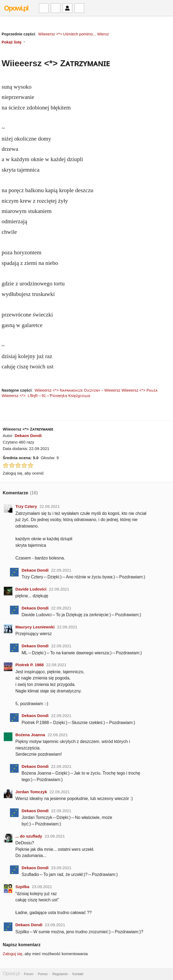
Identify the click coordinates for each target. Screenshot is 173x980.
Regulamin (60, 974)
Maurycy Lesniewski (35, 627)
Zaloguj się (13, 954)
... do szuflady (29, 836)
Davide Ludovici (31, 589)
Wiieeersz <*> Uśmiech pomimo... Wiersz (73, 34)
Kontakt (78, 974)
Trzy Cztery (26, 506)
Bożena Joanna (30, 735)
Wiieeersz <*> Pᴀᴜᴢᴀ (140, 390)
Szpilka (22, 887)
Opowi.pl (16, 8)
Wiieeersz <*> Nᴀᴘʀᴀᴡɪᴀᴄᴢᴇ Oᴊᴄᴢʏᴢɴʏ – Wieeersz (78, 390)
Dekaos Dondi (28, 436)
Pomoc (43, 974)
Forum (29, 974)
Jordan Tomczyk (31, 792)
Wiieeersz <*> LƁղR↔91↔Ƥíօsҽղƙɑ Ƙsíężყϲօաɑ (46, 396)
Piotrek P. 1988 (30, 665)
